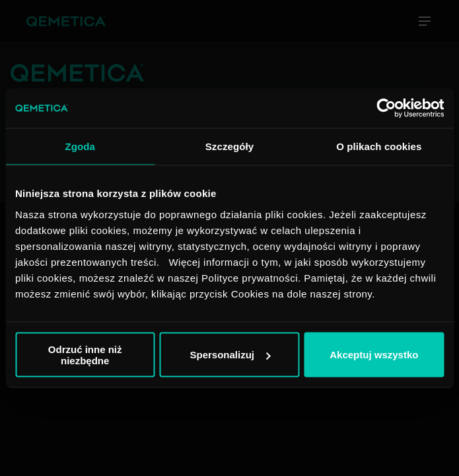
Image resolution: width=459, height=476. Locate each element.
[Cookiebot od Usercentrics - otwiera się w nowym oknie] (386, 108)
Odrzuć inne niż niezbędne (85, 354)
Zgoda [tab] (80, 146)
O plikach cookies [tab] (379, 146)
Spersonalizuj (230, 355)
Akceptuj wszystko (374, 355)
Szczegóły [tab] (229, 146)
